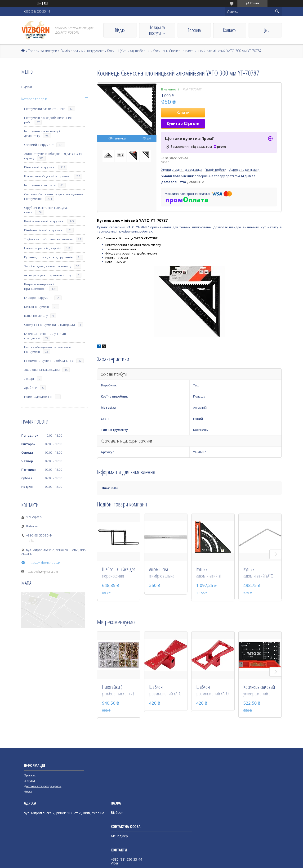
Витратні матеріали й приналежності (39, 286)
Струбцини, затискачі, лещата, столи (46, 210)
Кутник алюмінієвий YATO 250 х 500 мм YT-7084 (258, 573)
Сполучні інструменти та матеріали (49, 325)
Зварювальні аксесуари (42, 370)
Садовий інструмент (39, 145)
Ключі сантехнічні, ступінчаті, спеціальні (45, 336)
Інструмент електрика (40, 185)
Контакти (230, 30)
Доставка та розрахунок (43, 786)
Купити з (183, 123)
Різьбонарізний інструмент (44, 230)
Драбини (31, 388)
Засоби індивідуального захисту (48, 266)
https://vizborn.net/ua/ (44, 563)
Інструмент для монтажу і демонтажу (42, 133)
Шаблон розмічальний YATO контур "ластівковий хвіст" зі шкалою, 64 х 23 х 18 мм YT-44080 (213, 691)
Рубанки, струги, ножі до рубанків (49, 257)
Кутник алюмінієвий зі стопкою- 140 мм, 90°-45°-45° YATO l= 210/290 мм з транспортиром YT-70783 (213, 573)
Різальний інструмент (40, 167)
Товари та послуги (157, 30)
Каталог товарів (34, 99)
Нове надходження (38, 397)
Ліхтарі (29, 379)
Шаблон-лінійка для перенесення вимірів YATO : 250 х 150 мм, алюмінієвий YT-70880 (119, 573)
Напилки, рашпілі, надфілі (43, 248)
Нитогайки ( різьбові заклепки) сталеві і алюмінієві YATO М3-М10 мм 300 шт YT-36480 (118, 691)
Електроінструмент (38, 298)
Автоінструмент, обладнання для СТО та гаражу (53, 156)
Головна (194, 30)
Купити (183, 112)
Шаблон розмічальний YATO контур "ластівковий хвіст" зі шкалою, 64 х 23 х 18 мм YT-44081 (165, 691)
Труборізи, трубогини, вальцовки (49, 239)
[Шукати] (277, 11)
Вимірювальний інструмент (82, 51)
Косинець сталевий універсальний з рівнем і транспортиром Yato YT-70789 (259, 691)
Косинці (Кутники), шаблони (128, 51)
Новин (29, 792)
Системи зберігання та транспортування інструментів (54, 196)
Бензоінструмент (37, 307)
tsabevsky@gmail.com (43, 572)
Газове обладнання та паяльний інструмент (48, 349)
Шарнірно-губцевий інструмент (47, 176)
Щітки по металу (36, 316)
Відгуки (120, 30)
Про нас (30, 775)
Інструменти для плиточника (45, 109)
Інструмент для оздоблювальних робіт (48, 120)
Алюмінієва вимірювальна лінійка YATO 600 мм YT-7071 (166, 573)
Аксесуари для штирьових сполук (49, 275)
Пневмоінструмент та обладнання (49, 361)
